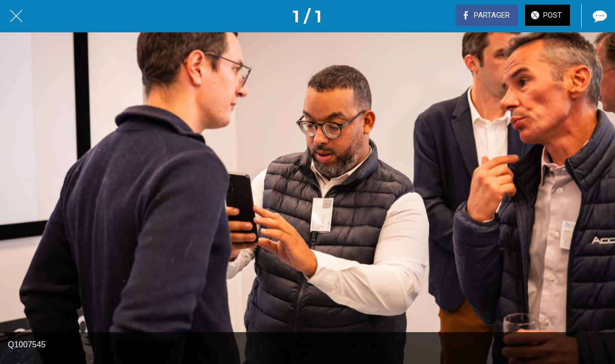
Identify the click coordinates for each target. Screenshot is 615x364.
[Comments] (599, 16)
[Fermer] (16, 16)
